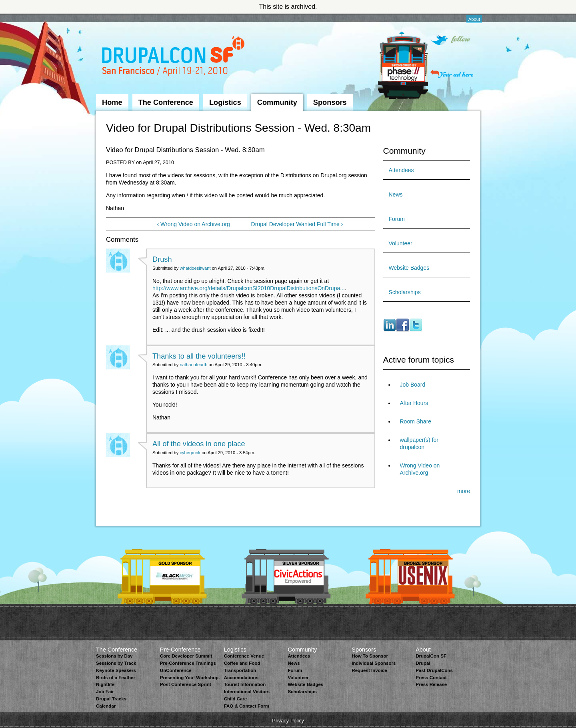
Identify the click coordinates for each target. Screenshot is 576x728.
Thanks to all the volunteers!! (199, 356)
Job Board (413, 385)
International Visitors (247, 692)
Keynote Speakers (116, 670)
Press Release (431, 684)
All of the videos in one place (199, 444)
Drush (162, 259)
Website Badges (409, 268)
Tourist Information (245, 684)
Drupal (423, 663)
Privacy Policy (288, 721)
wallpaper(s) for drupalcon (419, 443)
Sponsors (330, 102)
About (474, 19)
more (464, 491)
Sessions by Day (114, 656)
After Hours (414, 403)
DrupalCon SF (431, 656)
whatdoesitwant (195, 268)
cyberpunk (190, 453)
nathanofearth (193, 365)
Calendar (106, 706)
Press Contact (431, 678)
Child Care (236, 699)
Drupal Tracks (111, 699)
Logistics (225, 102)
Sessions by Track (116, 663)
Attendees (401, 170)
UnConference (176, 670)
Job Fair (105, 692)
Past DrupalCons (434, 670)
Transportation (240, 670)
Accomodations (241, 678)
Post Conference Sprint (186, 684)
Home (112, 102)
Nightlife (105, 684)
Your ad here (452, 74)
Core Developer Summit (186, 656)
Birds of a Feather (116, 678)
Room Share (416, 421)
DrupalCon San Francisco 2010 (174, 57)
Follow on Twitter (450, 40)
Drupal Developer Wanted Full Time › (297, 224)
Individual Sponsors (374, 663)
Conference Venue (244, 656)
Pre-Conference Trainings (188, 663)
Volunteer (401, 243)
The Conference (166, 102)
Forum (397, 219)
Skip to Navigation (112, 17)
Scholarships (405, 292)
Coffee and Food (242, 663)
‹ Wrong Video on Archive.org (194, 224)
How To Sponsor (370, 656)
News (396, 195)
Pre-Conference (180, 650)
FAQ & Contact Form (247, 706)
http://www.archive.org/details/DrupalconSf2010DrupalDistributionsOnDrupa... (249, 288)
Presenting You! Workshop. (190, 678)
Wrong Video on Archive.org (420, 469)
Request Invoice (369, 670)
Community (277, 102)
